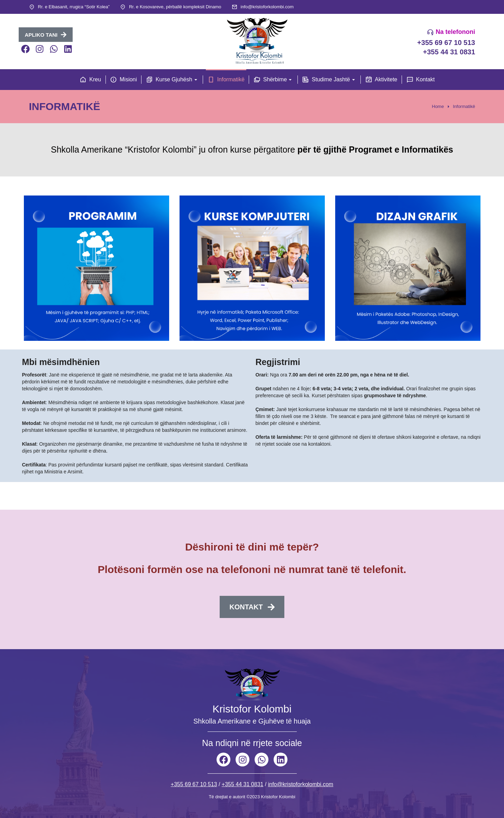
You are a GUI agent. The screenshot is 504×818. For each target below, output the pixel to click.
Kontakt (252, 607)
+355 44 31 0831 (449, 52)
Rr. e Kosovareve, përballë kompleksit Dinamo (175, 7)
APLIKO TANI (46, 35)
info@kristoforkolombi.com (267, 7)
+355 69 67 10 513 (446, 43)
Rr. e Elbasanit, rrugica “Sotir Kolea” (74, 7)
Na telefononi (455, 32)
